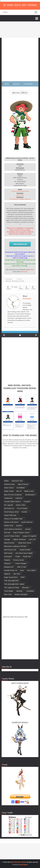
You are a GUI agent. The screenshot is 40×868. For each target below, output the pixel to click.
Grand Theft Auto (10, 515)
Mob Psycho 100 (10, 550)
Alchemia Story (9, 484)
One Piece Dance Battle (24, 553)
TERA (23, 577)
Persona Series (19, 560)
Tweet (8, 288)
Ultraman (19, 591)
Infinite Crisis (9, 526)
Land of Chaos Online (12, 536)
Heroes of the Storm (11, 522)
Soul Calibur (31, 570)
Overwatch (8, 557)
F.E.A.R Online (22, 508)
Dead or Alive (21, 505)
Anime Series (9, 488)
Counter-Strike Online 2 (12, 502)
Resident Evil (9, 567)
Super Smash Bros (11, 577)
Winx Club (8, 594)
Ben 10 (19, 491)
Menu (5, 12)
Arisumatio (27, 299)
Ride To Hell (21, 567)
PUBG (18, 557)
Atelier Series (9, 491)
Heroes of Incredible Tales (13, 519)
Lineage (7, 539)
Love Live (32, 539)
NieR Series (8, 553)
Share (15, 287)
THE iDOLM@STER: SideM (14, 584)
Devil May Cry (9, 508)
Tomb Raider (9, 591)
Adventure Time (17, 481)
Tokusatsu (25, 588)
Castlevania (8, 498)
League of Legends (29, 536)
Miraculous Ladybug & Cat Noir (15, 546)
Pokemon (19, 279)
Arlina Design (23, 865)
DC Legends (9, 505)
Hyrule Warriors (27, 522)
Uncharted (30, 591)
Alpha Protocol (23, 484)
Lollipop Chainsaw (19, 539)
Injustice (19, 526)
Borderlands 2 (30, 495)
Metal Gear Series (25, 543)
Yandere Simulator (21, 594)
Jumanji (28, 529)
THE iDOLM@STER (11, 581)
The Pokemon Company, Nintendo (20, 199)
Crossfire (27, 502)
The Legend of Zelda (11, 588)
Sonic (22, 570)
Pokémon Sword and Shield (20, 191)
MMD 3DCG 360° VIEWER (22, 5)
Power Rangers (21, 563)
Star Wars (17, 574)
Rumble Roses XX (11, 570)
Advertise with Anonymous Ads (15, 617)
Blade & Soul (29, 491)
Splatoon (7, 574)
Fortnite (24, 512)
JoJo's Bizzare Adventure (13, 529)
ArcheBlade (21, 488)
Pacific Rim (27, 557)
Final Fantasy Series (11, 512)
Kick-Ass (7, 533)
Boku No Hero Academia (13, 495)
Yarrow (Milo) (20, 93)
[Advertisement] (20, 58)
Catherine (19, 498)
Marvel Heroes (9, 543)
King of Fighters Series (21, 533)
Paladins (7, 560)
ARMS (6, 481)
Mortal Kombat (25, 550)
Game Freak (20, 195)
